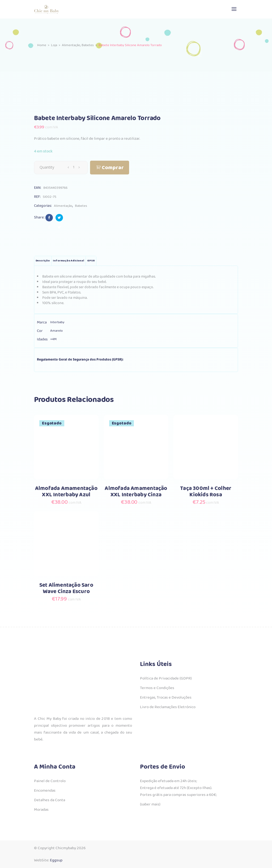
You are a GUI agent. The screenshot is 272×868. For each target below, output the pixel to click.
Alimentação (71, 45)
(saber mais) (150, 804)
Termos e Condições (157, 688)
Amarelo (56, 331)
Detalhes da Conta (50, 800)
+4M (53, 339)
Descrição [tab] (43, 261)
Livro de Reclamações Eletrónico (168, 707)
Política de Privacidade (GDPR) (166, 678)
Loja (54, 45)
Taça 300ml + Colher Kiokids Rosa (206, 492)
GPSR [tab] (91, 261)
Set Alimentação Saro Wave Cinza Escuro (66, 588)
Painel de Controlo (50, 781)
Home (42, 45)
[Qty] (74, 167)
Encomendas (45, 791)
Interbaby (57, 322)
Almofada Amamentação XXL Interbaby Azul (66, 492)
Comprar (113, 168)
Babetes (88, 45)
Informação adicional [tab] (68, 261)
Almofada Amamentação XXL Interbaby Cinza (136, 492)
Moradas (41, 810)
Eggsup (56, 860)
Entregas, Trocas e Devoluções (166, 698)
